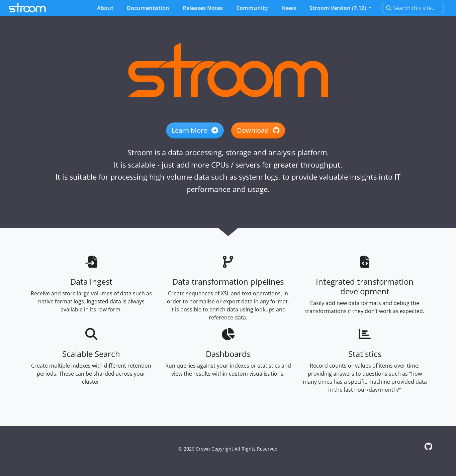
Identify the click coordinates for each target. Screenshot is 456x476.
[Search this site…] (413, 8)
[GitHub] (428, 446)
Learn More (195, 130)
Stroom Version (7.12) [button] (338, 8)
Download (258, 130)
